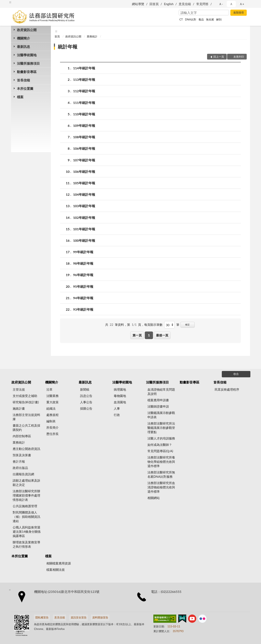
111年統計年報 (84, 103)
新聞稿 (85, 389)
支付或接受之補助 (25, 396)
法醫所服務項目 (28, 63)
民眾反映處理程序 (227, 389)
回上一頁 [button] (219, 57)
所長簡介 (52, 427)
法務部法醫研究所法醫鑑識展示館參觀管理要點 (161, 428)
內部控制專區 (22, 436)
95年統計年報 (83, 286)
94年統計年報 (83, 298)
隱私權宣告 (42, 617)
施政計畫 (19, 408)
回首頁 (154, 4)
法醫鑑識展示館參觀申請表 (161, 415)
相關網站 (154, 498)
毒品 (201, 19)
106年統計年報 (84, 148)
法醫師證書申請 (158, 406)
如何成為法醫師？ (160, 445)
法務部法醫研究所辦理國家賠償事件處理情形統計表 (26, 495)
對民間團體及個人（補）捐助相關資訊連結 (26, 517)
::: (10, 2)
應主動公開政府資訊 (26, 449)
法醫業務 (52, 396)
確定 (187, 324)
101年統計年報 (84, 229)
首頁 (57, 36)
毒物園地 (120, 396)
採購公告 (86, 408)
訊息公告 (86, 396)
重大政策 (52, 402)
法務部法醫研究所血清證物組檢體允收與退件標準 (161, 487)
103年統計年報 (84, 206)
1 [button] (149, 335)
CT (181, 19)
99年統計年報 (83, 252)
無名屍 (210, 19)
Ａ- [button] (221, 4)
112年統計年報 (84, 91)
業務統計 (92, 36)
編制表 (51, 421)
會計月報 (19, 461)
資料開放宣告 (100, 617)
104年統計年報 (84, 194)
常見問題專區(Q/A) (160, 451)
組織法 (51, 408)
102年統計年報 (84, 217)
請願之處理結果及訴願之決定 (26, 483)
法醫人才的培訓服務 (161, 438)
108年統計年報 (84, 137)
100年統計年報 (84, 240)
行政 (117, 415)
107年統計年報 (84, 160)
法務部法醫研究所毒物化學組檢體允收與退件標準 (161, 462)
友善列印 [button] (239, 57)
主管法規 (19, 389)
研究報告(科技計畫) (26, 402)
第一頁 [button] (137, 335)
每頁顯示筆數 (153, 325)
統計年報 (68, 47)
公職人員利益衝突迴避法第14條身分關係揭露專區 (27, 532)
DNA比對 (191, 19)
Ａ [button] (231, 4)
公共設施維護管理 (25, 506)
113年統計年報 (84, 79)
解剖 (219, 19)
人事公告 (86, 402)
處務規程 (52, 415)
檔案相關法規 (56, 570)
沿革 (49, 389)
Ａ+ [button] (242, 4)
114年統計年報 (84, 68)
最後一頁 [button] (162, 335)
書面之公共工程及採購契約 (26, 428)
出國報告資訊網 (23, 474)
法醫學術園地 (27, 55)
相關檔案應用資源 (59, 563)
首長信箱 (23, 80)
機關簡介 (23, 38)
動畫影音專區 (27, 72)
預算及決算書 (22, 455)
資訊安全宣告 (79, 617)
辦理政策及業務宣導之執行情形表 (26, 544)
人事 (117, 408)
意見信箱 (185, 4)
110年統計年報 (84, 114)
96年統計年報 (83, 275)
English (169, 4)
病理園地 (120, 389)
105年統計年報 (84, 183)
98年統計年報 (83, 263)
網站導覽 (138, 4)
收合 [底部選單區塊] (236, 374)
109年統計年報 (84, 125)
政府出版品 (20, 468)
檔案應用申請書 (158, 400)
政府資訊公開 (27, 30)
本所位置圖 (25, 88)
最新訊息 (23, 47)
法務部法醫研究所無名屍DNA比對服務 (161, 474)
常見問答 (202, 4)
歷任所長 (52, 434)
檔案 (20, 97)
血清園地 (120, 402)
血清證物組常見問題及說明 (161, 392)
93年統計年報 (83, 309)
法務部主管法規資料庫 (26, 417)
